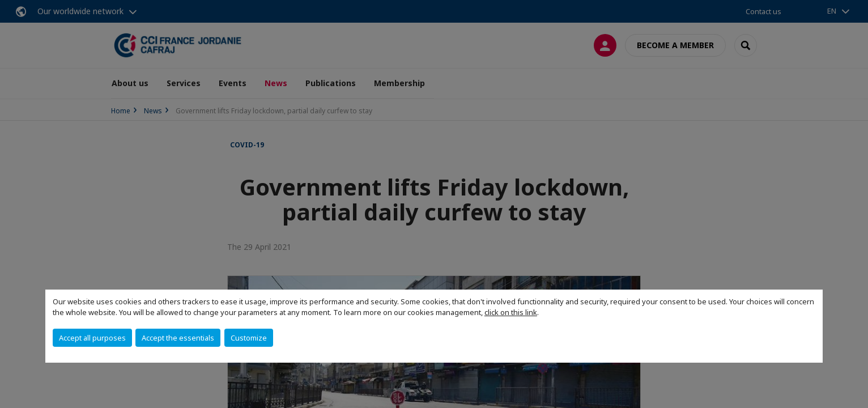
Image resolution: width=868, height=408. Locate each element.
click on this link (511, 312)
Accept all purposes (92, 338)
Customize (249, 338)
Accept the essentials (178, 338)
